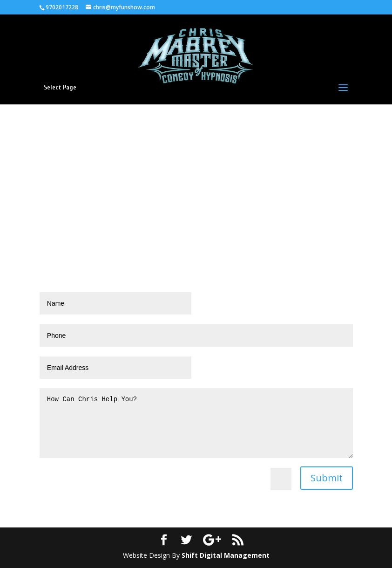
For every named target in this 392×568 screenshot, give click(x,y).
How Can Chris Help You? (196, 423)
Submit (327, 478)
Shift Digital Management (226, 555)
